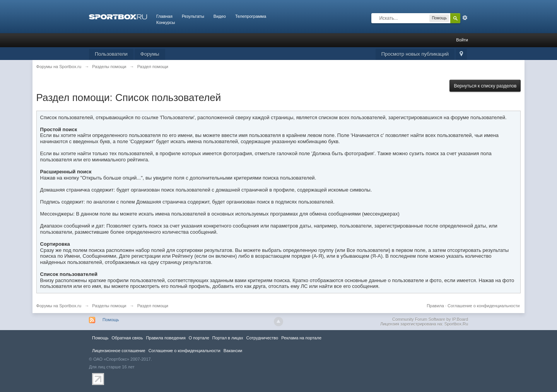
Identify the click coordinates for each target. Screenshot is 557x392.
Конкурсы (166, 22)
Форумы (150, 54)
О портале (199, 338)
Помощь (111, 320)
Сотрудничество (262, 338)
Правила (435, 306)
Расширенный (465, 18)
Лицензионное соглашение (119, 351)
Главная (164, 16)
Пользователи (111, 54)
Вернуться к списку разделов (485, 86)
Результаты (193, 16)
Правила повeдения (166, 338)
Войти (462, 40)
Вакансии (233, 351)
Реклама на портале (301, 338)
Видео (220, 16)
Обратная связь (127, 338)
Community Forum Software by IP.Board (430, 319)
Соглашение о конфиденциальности (484, 306)
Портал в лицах (228, 338)
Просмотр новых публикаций (415, 54)
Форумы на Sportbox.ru (59, 306)
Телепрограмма (251, 16)
